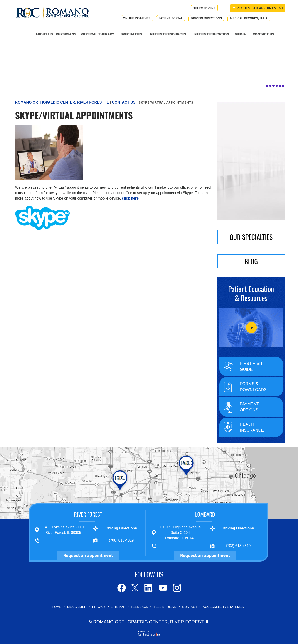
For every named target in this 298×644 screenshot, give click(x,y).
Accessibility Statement (225, 607)
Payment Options (249, 407)
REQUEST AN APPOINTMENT (260, 8)
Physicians (66, 34)
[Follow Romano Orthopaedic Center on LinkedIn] (149, 588)
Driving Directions (206, 18)
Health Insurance (252, 427)
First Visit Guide (251, 367)
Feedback (139, 607)
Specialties (131, 34)
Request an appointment (88, 555)
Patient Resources (168, 34)
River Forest (88, 514)
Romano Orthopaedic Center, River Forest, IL (62, 102)
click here (130, 198)
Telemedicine (204, 8)
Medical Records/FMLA (249, 18)
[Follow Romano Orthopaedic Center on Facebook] (121, 588)
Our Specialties (251, 237)
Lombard (205, 514)
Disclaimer (77, 607)
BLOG (251, 261)
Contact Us (263, 34)
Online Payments (137, 18)
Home (27, 34)
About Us (44, 34)
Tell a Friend (165, 607)
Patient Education (212, 34)
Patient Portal (171, 18)
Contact (190, 607)
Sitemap (118, 607)
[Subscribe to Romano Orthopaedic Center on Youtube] (163, 588)
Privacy (99, 607)
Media (240, 34)
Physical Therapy (97, 34)
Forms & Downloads (253, 387)
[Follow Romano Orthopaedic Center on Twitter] (135, 588)
